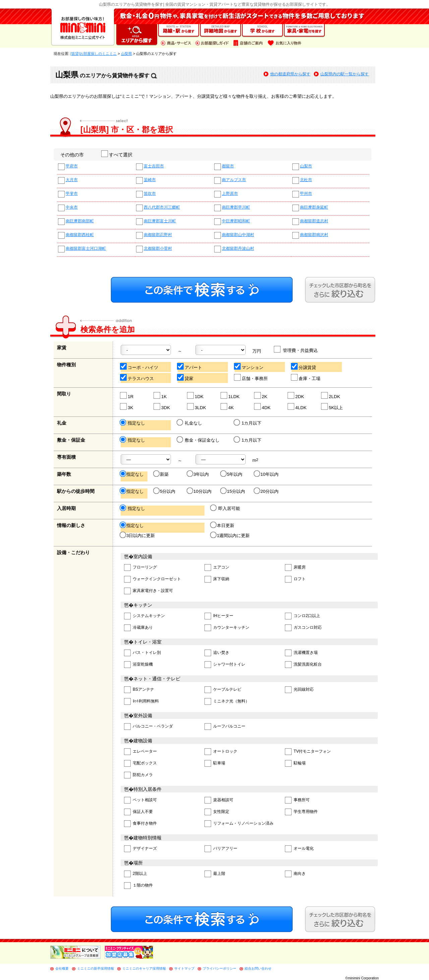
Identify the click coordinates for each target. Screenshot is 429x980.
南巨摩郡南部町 (80, 221)
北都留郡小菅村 (158, 249)
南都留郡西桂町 (80, 235)
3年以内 (198, 474)
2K (261, 396)
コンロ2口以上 (302, 616)
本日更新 (223, 525)
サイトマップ (184, 968)
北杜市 (306, 180)
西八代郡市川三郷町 (162, 207)
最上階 (215, 874)
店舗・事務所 (251, 378)
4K (227, 407)
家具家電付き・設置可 (148, 591)
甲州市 (306, 194)
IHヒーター (219, 616)
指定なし (133, 423)
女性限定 (217, 812)
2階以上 (136, 874)
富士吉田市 (154, 166)
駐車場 (215, 764)
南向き (295, 874)
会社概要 (62, 968)
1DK (196, 396)
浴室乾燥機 (138, 665)
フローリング (140, 568)
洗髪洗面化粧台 (303, 665)
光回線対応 (299, 690)
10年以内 (267, 474)
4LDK (297, 407)
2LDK (331, 396)
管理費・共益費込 (296, 349)
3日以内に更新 (138, 535)
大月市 (72, 180)
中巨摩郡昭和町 (236, 221)
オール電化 (299, 849)
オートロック (221, 752)
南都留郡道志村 (314, 221)
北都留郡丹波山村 (238, 249)
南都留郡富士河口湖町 (86, 249)
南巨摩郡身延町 (314, 207)
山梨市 (306, 166)
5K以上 (332, 407)
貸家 (186, 378)
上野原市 (230, 194)
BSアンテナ (139, 690)
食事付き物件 (140, 824)
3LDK (197, 407)
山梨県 (127, 54)
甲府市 (72, 166)
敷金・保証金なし (199, 440)
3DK (162, 407)
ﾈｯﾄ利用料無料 (141, 702)
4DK (263, 407)
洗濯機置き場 (301, 653)
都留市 (228, 166)
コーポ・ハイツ (139, 366)
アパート (190, 366)
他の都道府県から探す (290, 74)
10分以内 (200, 491)
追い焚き (217, 653)
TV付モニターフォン (308, 752)
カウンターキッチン (227, 628)
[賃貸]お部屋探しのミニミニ (94, 54)
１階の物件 (138, 886)
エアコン (217, 568)
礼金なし (190, 423)
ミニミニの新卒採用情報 (96, 968)
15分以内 (233, 491)
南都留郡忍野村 (158, 235)
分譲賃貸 (304, 366)
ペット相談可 (140, 800)
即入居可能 (226, 508)
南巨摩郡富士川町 (160, 221)
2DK (296, 396)
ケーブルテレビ (223, 690)
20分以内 (267, 491)
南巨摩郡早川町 (236, 207)
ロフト (295, 579)
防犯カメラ (138, 775)
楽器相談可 (219, 800)
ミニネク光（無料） (227, 702)
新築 (161, 474)
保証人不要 (138, 812)
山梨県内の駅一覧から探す (345, 74)
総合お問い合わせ (258, 968)
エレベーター (140, 752)
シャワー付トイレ (225, 665)
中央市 (72, 207)
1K (160, 396)
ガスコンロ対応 (303, 628)
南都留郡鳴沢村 (314, 235)
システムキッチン (144, 616)
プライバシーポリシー (220, 968)
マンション (249, 366)
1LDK (230, 396)
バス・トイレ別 (142, 653)
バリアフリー (221, 849)
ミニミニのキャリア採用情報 (144, 968)
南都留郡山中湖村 (238, 235)
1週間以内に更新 (230, 535)
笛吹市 (150, 194)
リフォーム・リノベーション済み (239, 824)
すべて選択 (117, 155)
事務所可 (297, 800)
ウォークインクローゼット (152, 579)
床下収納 (217, 579)
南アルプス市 (234, 180)
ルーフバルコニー (225, 727)
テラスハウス (137, 378)
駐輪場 (295, 764)
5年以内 (232, 474)
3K (127, 407)
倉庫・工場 (306, 378)
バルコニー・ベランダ (148, 727)
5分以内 (165, 491)
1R (127, 396)
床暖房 (295, 568)
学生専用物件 (301, 812)
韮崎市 (150, 180)
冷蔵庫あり (138, 628)
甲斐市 (72, 194)
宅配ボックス (140, 764)
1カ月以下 (248, 423)
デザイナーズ (140, 849)
